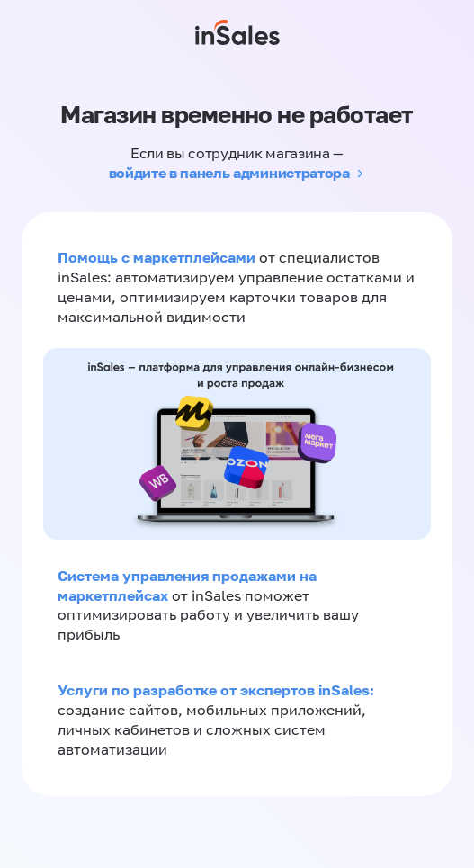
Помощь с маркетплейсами (158, 257)
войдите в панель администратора (229, 173)
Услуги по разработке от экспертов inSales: (216, 690)
